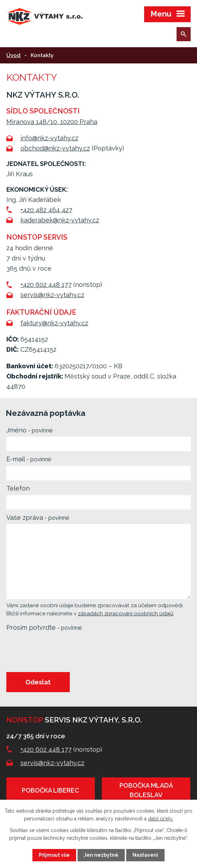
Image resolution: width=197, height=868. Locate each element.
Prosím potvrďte (44, 627)
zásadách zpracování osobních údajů (126, 614)
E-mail (29, 459)
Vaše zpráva (38, 518)
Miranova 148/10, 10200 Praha (52, 122)
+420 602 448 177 (46, 285)
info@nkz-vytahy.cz (49, 138)
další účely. (161, 819)
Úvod (13, 55)
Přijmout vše (54, 855)
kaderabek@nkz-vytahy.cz (60, 220)
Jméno (29, 430)
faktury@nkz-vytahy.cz (54, 323)
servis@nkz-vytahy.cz (52, 295)
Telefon (18, 488)
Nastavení (145, 855)
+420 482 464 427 (46, 210)
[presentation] (58, 651)
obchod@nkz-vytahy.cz (55, 148)
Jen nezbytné (101, 855)
